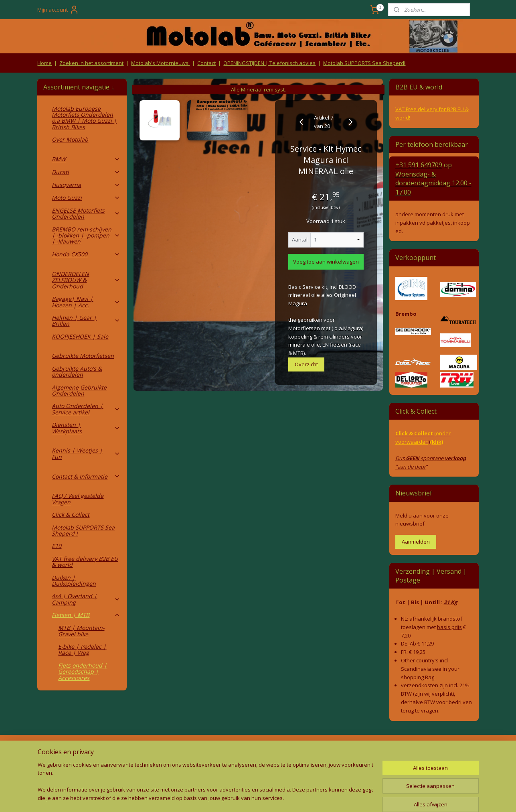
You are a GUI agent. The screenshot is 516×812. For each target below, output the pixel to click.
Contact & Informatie (86, 476)
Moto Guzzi (86, 198)
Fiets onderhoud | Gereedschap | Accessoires (83, 672)
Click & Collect (71, 515)
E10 (57, 546)
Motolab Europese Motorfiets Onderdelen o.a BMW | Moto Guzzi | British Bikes (84, 118)
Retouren (51, 752)
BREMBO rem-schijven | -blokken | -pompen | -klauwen (86, 235)
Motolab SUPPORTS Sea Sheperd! (364, 63)
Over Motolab (70, 139)
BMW (86, 159)
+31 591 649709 (419, 165)
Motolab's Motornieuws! (160, 63)
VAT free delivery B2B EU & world (85, 562)
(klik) (436, 442)
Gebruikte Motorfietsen (83, 356)
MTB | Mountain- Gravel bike (81, 631)
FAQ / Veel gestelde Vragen (78, 499)
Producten (258, 752)
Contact (206, 63)
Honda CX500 (86, 254)
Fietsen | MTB (86, 615)
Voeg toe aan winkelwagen (326, 262)
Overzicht (306, 364)
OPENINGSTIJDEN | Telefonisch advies (269, 63)
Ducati (86, 172)
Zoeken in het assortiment (91, 63)
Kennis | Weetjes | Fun (86, 453)
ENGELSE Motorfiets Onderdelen (86, 213)
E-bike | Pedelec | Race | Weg (82, 650)
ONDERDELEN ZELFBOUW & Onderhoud (86, 280)
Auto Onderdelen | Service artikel (86, 409)
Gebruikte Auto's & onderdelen (77, 371)
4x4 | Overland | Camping (86, 599)
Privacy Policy (170, 767)
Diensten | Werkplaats (86, 428)
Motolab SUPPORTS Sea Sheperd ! (83, 530)
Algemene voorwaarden (170, 752)
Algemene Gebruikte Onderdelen (79, 390)
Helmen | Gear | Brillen (86, 321)
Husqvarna (86, 185)
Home (45, 63)
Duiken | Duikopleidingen (74, 581)
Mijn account (58, 10)
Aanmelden (416, 542)
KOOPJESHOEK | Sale (80, 336)
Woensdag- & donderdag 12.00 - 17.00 (433, 183)
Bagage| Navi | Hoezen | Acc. (86, 302)
